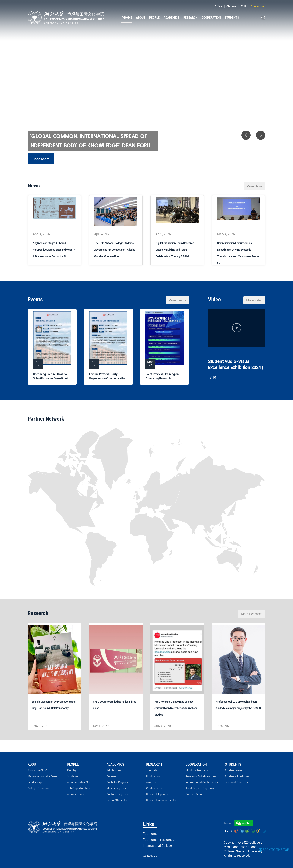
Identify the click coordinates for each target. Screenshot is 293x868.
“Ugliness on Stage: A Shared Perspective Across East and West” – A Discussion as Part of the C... (54, 250)
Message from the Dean (42, 776)
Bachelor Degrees (117, 782)
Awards (151, 782)
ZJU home (150, 834)
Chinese (231, 6)
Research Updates (157, 794)
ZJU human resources (158, 840)
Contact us (258, 6)
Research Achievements (161, 800)
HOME (127, 17)
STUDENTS (232, 18)
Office (218, 6)
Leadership (35, 782)
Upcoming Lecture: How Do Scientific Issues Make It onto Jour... (51, 378)
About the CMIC (37, 770)
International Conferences (202, 782)
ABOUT (141, 18)
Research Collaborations (201, 776)
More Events (177, 300)
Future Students (117, 800)
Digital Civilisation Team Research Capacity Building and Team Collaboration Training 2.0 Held (175, 250)
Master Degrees (116, 788)
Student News (234, 770)
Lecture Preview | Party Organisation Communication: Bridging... (108, 378)
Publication (153, 776)
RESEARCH (190, 18)
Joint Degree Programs (200, 788)
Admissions (114, 770)
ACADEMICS (171, 18)
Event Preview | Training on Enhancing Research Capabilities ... (162, 378)
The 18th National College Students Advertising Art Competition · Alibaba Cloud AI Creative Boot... (115, 250)
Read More (41, 159)
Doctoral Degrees (117, 794)
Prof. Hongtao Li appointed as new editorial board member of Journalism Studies (176, 708)
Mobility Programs (197, 770)
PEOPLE (154, 18)
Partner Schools (195, 794)
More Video (254, 300)
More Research (252, 614)
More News (254, 186)
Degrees (111, 776)
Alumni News (75, 794)
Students (73, 776)
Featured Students (236, 782)
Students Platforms (237, 776)
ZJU (243, 6)
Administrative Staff (80, 782)
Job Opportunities (78, 788)
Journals (152, 770)
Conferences (154, 788)
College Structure (39, 788)
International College (157, 846)
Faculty (72, 770)
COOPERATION (211, 18)
